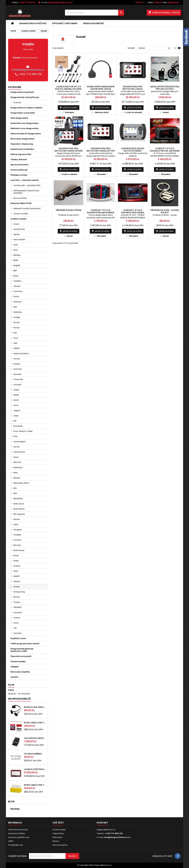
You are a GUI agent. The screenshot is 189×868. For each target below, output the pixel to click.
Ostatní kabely (18, 661)
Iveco (16, 405)
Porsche (17, 540)
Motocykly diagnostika (22, 139)
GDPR (11, 841)
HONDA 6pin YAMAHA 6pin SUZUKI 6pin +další (101, 88)
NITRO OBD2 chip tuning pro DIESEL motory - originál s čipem (35, 723)
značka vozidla (18, 219)
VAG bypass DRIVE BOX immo (35, 738)
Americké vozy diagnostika (25, 123)
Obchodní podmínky (18, 830)
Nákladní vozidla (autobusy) (27, 208)
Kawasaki (18, 426)
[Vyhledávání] (94, 13)
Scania (17, 566)
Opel (16, 524)
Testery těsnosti (19, 159)
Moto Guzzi (19, 504)
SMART (17, 576)
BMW (16, 260)
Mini (15, 493)
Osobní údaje (59, 830)
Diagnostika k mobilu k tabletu (26, 108)
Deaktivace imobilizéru (22, 149)
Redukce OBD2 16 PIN (21, 203)
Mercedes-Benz (21, 483)
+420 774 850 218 (27, 2)
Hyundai (17, 374)
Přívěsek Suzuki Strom (69, 210)
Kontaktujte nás (16, 845)
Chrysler (17, 385)
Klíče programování (21, 154)
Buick (16, 276)
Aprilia (16, 234)
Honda (17, 359)
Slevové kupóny (60, 845)
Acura (16, 224)
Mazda (17, 478)
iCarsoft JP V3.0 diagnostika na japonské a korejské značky (165, 151)
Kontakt (102, 823)
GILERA (17, 348)
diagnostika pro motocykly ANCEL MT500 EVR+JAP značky (69, 151)
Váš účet (58, 823)
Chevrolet (18, 379)
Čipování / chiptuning (65, 23)
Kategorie (15, 87)
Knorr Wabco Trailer (23, 431)
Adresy (56, 841)
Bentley (17, 255)
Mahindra (18, 467)
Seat (16, 571)
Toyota (17, 602)
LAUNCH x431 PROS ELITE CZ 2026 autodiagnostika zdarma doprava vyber (35, 769)
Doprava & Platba (17, 833)
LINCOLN (17, 462)
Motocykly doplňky (20, 672)
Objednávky (58, 833)
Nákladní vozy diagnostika (25, 128)
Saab (16, 561)
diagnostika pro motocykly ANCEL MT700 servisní (101, 151)
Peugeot (18, 530)
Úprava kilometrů (93, 23)
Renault (17, 545)
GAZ (15, 343)
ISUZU (16, 400)
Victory (17, 618)
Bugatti (17, 265)
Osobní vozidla (21, 214)
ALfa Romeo (19, 229)
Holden (17, 364)
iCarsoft (17, 102)
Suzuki (16, 587)
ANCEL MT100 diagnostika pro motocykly (165, 88)
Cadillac (17, 281)
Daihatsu (18, 312)
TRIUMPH (17, 607)
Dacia (16, 297)
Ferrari (17, 328)
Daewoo (18, 302)
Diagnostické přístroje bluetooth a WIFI (22, 650)
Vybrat (155, 48)
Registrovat (173, 2)
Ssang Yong (19, 592)
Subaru (17, 581)
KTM (15, 436)
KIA (15, 421)
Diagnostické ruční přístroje (25, 97)
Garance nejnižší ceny (19, 837)
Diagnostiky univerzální (23, 113)
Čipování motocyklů (21, 656)
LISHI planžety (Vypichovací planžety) (26, 192)
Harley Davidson (21, 353)
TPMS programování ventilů (25, 644)
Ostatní (14, 677)
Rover (16, 556)
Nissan (17, 519)
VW (15, 628)
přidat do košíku (69, 108)
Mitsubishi (18, 499)
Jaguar (17, 410)
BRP (15, 271)
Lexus (16, 457)
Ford (16, 338)
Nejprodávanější (19, 699)
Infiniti (16, 395)
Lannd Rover (19, 452)
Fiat (15, 333)
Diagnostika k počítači (33, 23)
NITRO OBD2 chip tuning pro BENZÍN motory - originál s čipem (35, 785)
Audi (16, 245)
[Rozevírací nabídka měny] (140, 3)
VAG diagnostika (19, 118)
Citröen (17, 286)
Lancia (17, 447)
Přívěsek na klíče (19, 175)
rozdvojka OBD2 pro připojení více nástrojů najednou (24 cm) (35, 707)
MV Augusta (19, 514)
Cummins (18, 291)
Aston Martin (19, 240)
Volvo (16, 623)
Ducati (16, 322)
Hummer (18, 369)
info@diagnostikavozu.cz (60, 2)
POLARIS (17, 535)
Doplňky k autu (18, 638)
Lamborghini (19, 442)
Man (16, 473)
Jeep (16, 416)
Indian (16, 390)
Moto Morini (19, 509)
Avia (16, 250)
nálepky (15, 667)
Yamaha (17, 633)
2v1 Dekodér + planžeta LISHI (27, 185)
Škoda (17, 597)
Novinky (15, 809)
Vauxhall (17, 612)
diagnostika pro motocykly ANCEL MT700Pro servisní (133, 89)
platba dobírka (33, 754)
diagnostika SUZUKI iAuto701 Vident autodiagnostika (133, 151)
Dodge (17, 317)
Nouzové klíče (20, 198)
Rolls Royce (19, 550)
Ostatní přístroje (19, 170)
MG (15, 488)
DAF (15, 307)
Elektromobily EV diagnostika (26, 134)
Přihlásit (158, 2)
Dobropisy (57, 837)
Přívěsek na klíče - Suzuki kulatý (165, 211)
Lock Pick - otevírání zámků (25, 180)
